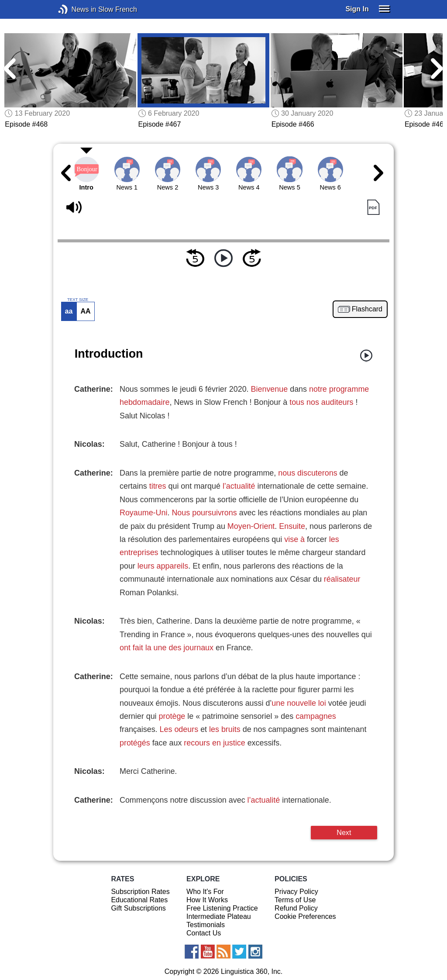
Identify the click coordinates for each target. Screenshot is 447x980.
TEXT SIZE (78, 300)
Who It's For (205, 892)
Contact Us (204, 933)
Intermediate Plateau (219, 916)
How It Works (207, 900)
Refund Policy (296, 908)
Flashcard (367, 309)
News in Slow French (76, 9)
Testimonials (206, 925)
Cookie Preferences (305, 916)
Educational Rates (139, 900)
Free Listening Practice (222, 908)
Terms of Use (295, 900)
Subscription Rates (140, 892)
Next (344, 832)
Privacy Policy (296, 892)
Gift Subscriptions (138, 908)
